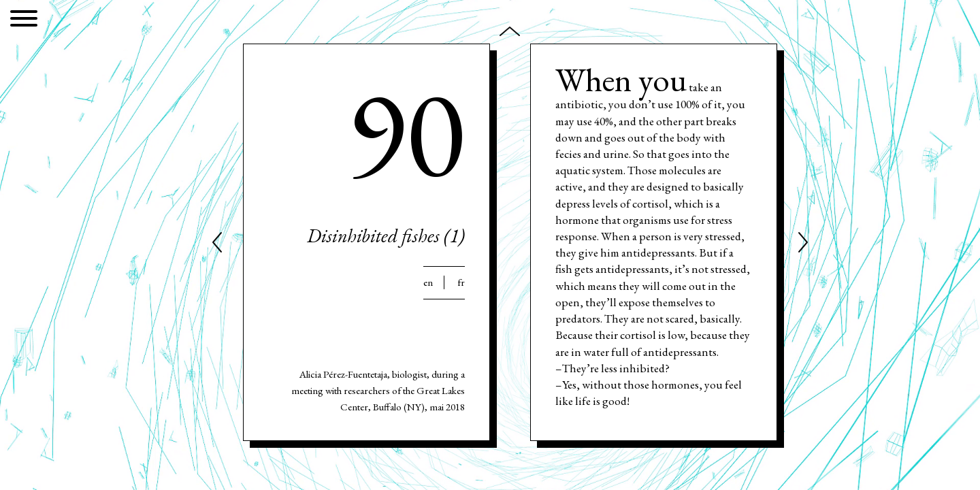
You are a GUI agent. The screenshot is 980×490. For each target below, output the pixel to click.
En (428, 282)
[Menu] (24, 21)
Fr (461, 282)
